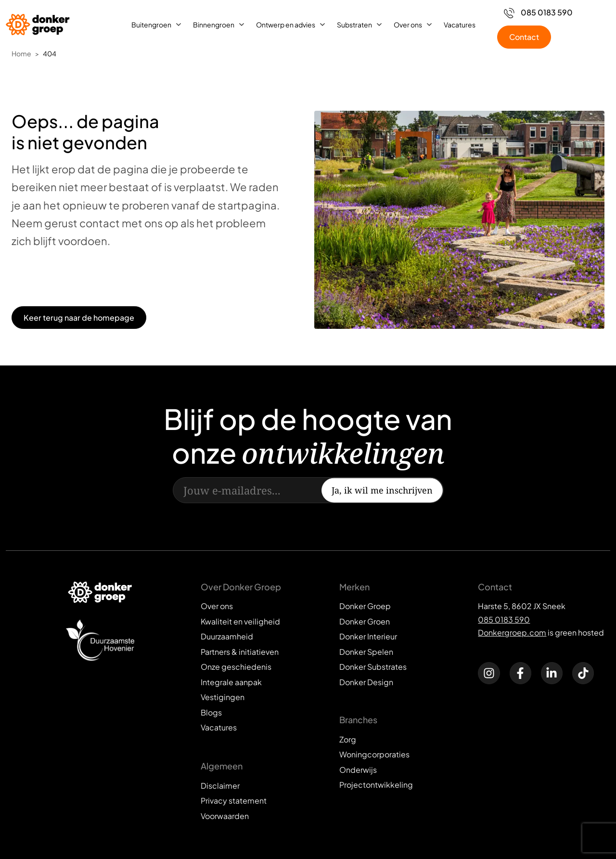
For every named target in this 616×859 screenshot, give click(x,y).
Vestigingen (223, 697)
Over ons (408, 25)
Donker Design (366, 682)
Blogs (211, 712)
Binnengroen (214, 25)
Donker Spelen (366, 652)
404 (50, 53)
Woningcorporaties (374, 754)
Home (21, 53)
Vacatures (460, 25)
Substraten (354, 25)
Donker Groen (365, 621)
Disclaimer (220, 786)
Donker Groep (365, 606)
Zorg (348, 739)
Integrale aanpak (231, 682)
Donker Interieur (368, 636)
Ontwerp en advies (286, 25)
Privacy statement (234, 800)
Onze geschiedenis (236, 667)
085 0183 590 (504, 619)
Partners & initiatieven (240, 652)
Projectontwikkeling (376, 785)
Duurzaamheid (227, 636)
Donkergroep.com (512, 632)
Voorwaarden (225, 816)
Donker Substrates (373, 667)
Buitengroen (151, 25)
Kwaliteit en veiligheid (240, 621)
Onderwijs (358, 770)
